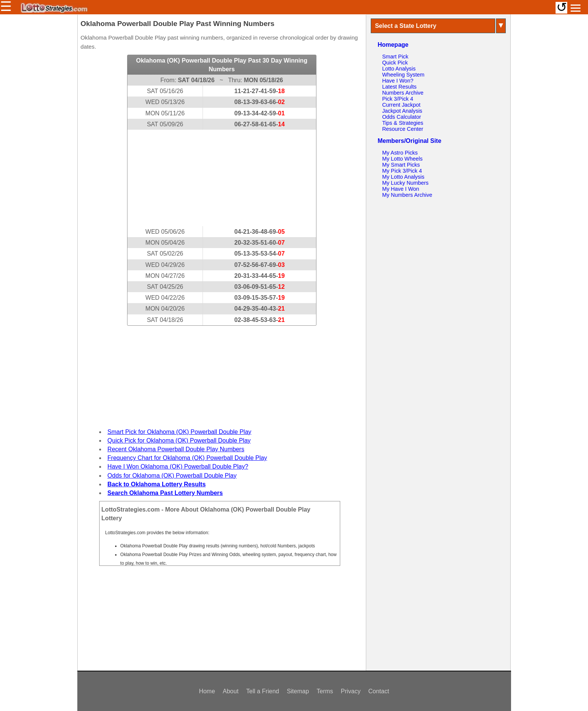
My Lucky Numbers (405, 183)
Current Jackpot (401, 105)
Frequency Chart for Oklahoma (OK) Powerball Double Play (187, 458)
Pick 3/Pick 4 (398, 99)
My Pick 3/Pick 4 (402, 171)
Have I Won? (398, 81)
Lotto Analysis (399, 69)
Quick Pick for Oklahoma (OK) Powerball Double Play (179, 441)
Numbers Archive (403, 93)
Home (207, 691)
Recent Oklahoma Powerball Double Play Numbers (176, 449)
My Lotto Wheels (402, 159)
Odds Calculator (401, 117)
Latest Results (399, 87)
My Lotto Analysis (403, 177)
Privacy (351, 691)
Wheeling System (403, 75)
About (231, 691)
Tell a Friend (263, 691)
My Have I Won (401, 189)
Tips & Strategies (403, 123)
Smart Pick (395, 57)
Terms (325, 691)
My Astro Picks (400, 153)
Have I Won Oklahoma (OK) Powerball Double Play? (178, 467)
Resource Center (403, 129)
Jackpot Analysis (402, 111)
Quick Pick (395, 63)
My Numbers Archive (407, 195)
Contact (378, 691)
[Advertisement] (222, 178)
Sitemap (298, 691)
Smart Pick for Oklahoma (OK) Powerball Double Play (179, 432)
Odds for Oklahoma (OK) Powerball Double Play (172, 476)
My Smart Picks (401, 165)
